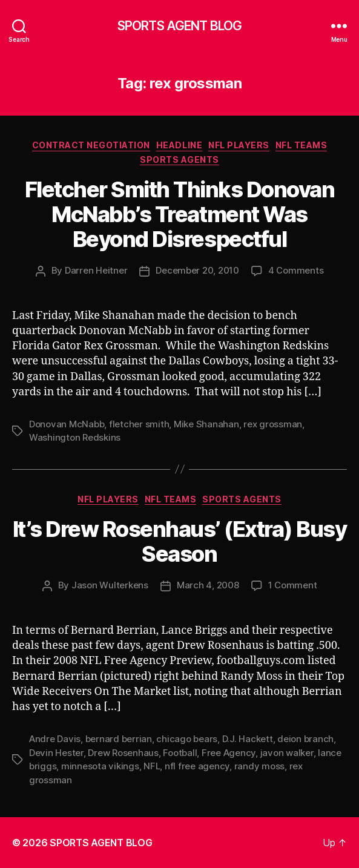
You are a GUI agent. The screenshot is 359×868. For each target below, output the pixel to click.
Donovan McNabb (67, 424)
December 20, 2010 (197, 270)
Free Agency (229, 753)
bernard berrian (119, 739)
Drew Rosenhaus (123, 753)
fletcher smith (139, 424)
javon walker (287, 753)
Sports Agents (179, 159)
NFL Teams (301, 145)
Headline (179, 145)
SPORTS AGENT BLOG (179, 26)
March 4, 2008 (208, 585)
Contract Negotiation (91, 145)
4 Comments (296, 270)
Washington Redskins (75, 437)
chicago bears (187, 739)
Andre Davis (55, 739)
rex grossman (273, 424)
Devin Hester (56, 753)
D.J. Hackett (248, 739)
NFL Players (239, 145)
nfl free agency (197, 766)
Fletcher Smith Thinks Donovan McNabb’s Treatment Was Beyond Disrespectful (180, 214)
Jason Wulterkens (110, 585)
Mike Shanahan (206, 424)
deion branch (305, 739)
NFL (152, 766)
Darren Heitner (96, 270)
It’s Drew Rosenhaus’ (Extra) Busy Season (180, 541)
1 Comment (293, 585)
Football (180, 753)
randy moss (259, 766)
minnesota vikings (100, 766)
